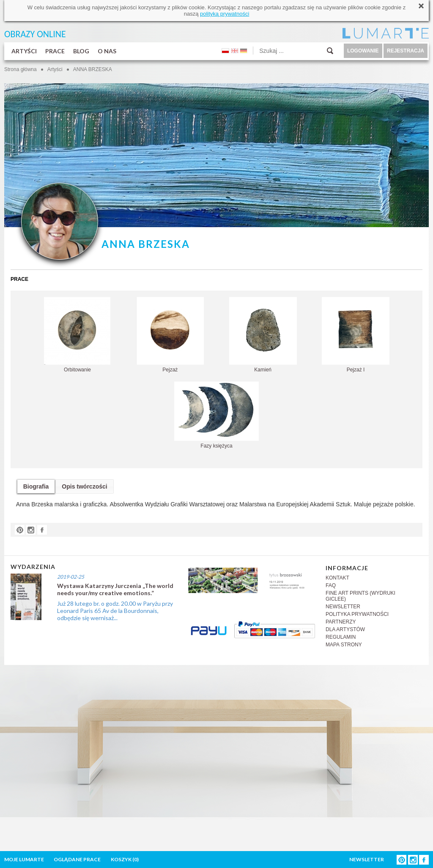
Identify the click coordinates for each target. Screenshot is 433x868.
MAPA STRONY (344, 645)
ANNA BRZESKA (93, 69)
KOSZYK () (125, 859)
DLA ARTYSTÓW (345, 629)
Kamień (263, 335)
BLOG (81, 51)
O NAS (107, 51)
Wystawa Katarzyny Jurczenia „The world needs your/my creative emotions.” (115, 589)
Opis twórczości (84, 486)
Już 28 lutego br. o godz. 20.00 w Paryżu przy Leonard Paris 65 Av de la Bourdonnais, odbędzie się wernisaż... (115, 611)
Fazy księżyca (216, 415)
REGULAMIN (341, 637)
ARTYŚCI (24, 51)
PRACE (55, 51)
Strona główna (21, 69)
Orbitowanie (77, 335)
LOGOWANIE (363, 51)
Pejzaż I (356, 335)
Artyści (55, 69)
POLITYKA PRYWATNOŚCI (357, 614)
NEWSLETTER (343, 607)
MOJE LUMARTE (24, 859)
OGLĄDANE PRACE (77, 859)
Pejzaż (170, 335)
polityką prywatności (225, 14)
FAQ (331, 585)
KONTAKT (337, 578)
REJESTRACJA (406, 51)
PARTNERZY (341, 622)
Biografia (36, 486)
